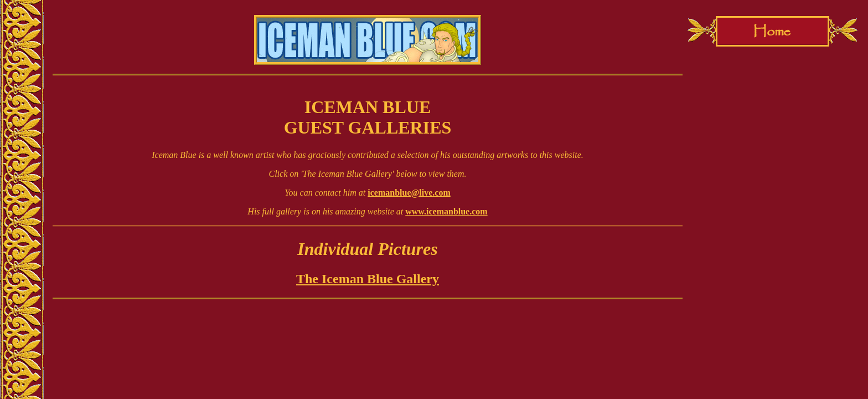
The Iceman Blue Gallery (368, 279)
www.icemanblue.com (446, 211)
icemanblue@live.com (409, 193)
